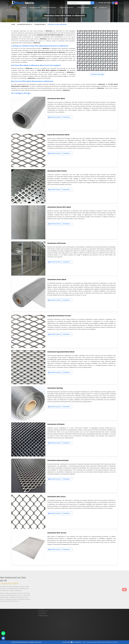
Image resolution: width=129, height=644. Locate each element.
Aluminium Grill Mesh (56, 424)
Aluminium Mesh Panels (57, 171)
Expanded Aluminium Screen (59, 316)
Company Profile (34, 8)
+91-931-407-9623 (103, 3)
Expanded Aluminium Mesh (58, 135)
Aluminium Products (50, 8)
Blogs (95, 8)
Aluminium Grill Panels (57, 243)
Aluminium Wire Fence (56, 497)
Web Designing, (88, 642)
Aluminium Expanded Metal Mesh (61, 352)
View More (67, 117)
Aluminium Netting (55, 388)
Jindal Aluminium (84, 8)
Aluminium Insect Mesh (57, 280)
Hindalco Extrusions (67, 8)
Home (24, 8)
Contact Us (103, 8)
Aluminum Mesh (40, 24)
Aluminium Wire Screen (57, 533)
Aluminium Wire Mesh (56, 99)
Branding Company (112, 642)
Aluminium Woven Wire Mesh (59, 207)
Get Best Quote (54, 117)
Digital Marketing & (99, 642)
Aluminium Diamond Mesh (58, 460)
